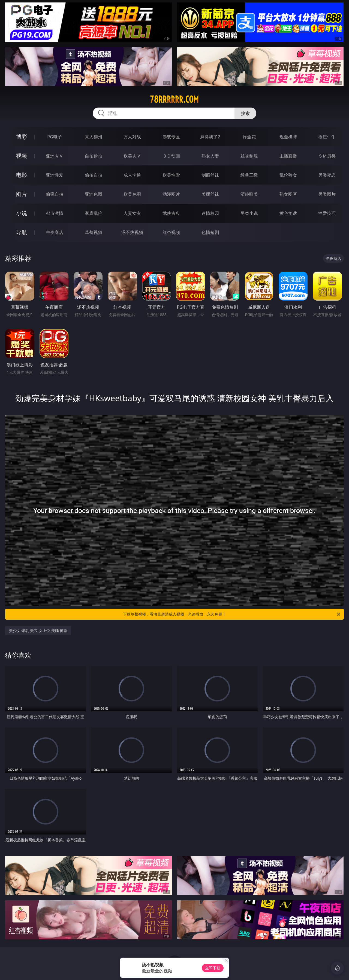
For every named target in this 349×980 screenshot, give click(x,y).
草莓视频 (94, 232)
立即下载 (213, 968)
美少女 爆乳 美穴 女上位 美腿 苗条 (38, 630)
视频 (22, 156)
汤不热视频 (132, 232)
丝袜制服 (249, 156)
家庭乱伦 (94, 213)
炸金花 (249, 137)
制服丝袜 (210, 175)
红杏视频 (171, 232)
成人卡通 (132, 175)
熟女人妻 (210, 156)
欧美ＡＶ (132, 156)
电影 (22, 175)
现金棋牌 (288, 137)
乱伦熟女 (288, 175)
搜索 (245, 113)
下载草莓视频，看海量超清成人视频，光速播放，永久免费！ (232, 614)
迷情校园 (210, 213)
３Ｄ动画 (171, 156)
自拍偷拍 (94, 156)
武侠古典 (171, 213)
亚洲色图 (94, 194)
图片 (22, 194)
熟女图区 (288, 194)
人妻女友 (132, 213)
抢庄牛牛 (327, 137)
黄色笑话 (288, 213)
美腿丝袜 (210, 194)
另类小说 (249, 213)
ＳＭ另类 (327, 156)
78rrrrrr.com (174, 99)
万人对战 (132, 137)
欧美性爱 (171, 175)
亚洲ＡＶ (55, 156)
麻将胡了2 (210, 137)
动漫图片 (171, 194)
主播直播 (288, 156)
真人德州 (94, 137)
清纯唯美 (249, 194)
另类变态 (327, 175)
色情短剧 (210, 232)
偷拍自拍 (94, 175)
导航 (22, 232)
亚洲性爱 (55, 175)
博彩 (22, 137)
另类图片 (327, 194)
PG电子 (54, 137)
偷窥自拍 (55, 194)
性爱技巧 (327, 213)
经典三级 (249, 175)
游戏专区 (171, 137)
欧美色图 (132, 194)
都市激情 (55, 213)
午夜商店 (55, 232)
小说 (22, 213)
